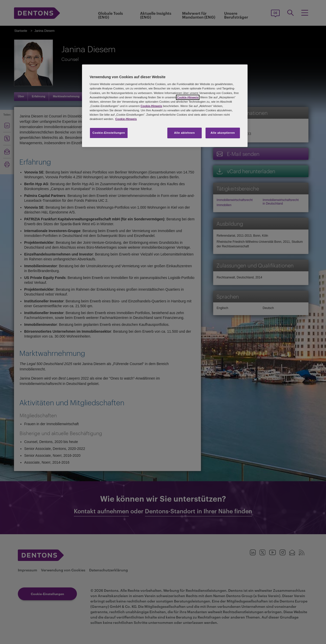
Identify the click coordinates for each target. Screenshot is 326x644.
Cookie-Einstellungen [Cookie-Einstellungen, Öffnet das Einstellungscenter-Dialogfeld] (109, 133)
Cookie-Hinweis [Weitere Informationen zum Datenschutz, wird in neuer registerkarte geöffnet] (126, 119)
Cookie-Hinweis (188, 97)
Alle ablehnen (185, 133)
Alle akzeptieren (223, 133)
